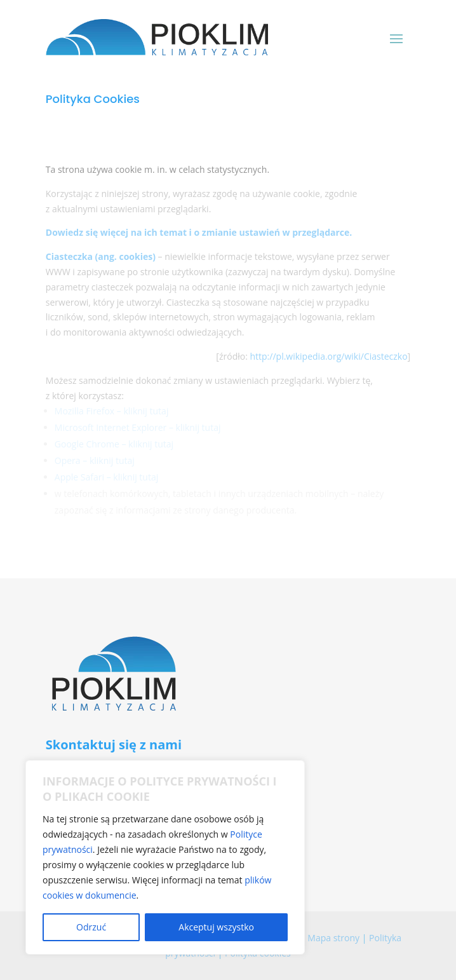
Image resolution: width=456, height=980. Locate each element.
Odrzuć (91, 927)
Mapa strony (333, 938)
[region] (165, 857)
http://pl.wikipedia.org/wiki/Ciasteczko (328, 356)
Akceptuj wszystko (216, 927)
